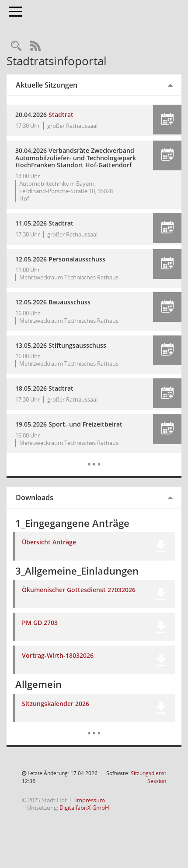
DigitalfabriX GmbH (84, 808)
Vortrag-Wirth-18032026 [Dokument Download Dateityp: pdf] (58, 656)
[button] (167, 120)
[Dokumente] (94, 727)
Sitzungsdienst (148, 777)
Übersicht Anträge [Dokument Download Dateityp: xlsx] (49, 542)
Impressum (89, 800)
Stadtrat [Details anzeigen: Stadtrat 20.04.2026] (61, 115)
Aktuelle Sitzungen (47, 85)
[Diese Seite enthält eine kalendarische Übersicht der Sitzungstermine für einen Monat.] (94, 458)
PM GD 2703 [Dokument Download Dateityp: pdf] (40, 623)
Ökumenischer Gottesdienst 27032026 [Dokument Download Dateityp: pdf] (79, 590)
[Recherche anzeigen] (16, 46)
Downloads (35, 498)
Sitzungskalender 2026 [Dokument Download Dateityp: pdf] (56, 704)
